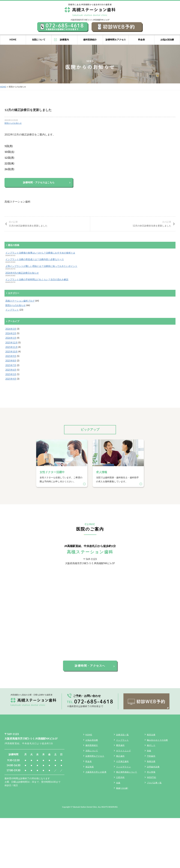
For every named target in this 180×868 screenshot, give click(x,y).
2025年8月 (11, 361)
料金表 (141, 40)
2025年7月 (11, 365)
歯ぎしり (151, 745)
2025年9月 (11, 356)
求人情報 (151, 772)
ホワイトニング (123, 751)
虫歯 (118, 783)
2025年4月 (11, 379)
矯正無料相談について (127, 772)
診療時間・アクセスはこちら (39, 182)
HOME (13, 40)
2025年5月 (11, 374)
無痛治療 (151, 761)
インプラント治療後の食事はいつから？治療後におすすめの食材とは (40, 253)
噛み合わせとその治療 (157, 740)
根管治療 (151, 735)
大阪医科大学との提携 (96, 772)
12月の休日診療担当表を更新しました (133, 224)
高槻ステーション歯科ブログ (20, 301)
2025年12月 (12, 343)
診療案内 (64, 40)
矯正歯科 (120, 756)
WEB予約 (152, 777)
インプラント (12, 310)
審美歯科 (120, 745)
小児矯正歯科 (122, 761)
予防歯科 (151, 756)
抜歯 (149, 751)
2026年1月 (11, 338)
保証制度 (90, 767)
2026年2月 (11, 333)
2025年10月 (12, 352)
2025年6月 (11, 370)
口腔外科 (120, 777)
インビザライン (123, 767)
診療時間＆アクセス (116, 40)
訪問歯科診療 (153, 767)
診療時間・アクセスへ (90, 666)
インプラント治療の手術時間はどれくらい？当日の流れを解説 (37, 279)
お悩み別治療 (167, 40)
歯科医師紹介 (90, 40)
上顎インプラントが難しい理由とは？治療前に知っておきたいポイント (41, 266)
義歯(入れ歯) (122, 788)
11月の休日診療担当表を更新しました (47, 224)
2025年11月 (12, 347)
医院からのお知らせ (13, 123)
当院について (39, 40)
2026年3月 (11, 329)
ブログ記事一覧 (154, 783)
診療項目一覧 (122, 735)
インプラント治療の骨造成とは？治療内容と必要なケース (35, 259)
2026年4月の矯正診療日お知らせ (22, 273)
